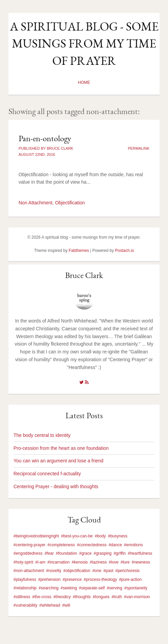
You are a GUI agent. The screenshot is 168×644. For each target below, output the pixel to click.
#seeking (69, 588)
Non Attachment (36, 203)
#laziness (98, 562)
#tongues (101, 597)
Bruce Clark (84, 275)
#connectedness (92, 545)
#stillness (22, 597)
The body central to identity (42, 435)
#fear (49, 553)
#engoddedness (28, 553)
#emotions (133, 545)
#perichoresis (127, 571)
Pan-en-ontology (45, 138)
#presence (72, 579)
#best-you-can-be (77, 536)
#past (108, 571)
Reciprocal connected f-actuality (47, 474)
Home (84, 82)
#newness (141, 562)
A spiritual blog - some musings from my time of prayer (84, 43)
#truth (117, 597)
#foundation (67, 553)
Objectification (70, 203)
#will (66, 605)
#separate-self (92, 588)
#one (97, 571)
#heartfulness (140, 553)
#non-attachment (29, 571)
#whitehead (50, 605)
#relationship (25, 588)
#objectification (77, 571)
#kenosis (80, 562)
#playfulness (25, 579)
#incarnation (59, 562)
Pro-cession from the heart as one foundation (61, 448)
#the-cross (42, 597)
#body (100, 536)
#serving (115, 588)
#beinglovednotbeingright (36, 536)
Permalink (139, 148)
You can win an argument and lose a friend (59, 461)
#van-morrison (137, 597)
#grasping (103, 553)
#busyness (118, 536)
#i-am (40, 562)
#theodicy (62, 597)
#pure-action (130, 579)
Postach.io (125, 251)
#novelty (54, 571)
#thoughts (82, 597)
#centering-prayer (30, 545)
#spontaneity (136, 588)
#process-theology (100, 579)
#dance (115, 545)
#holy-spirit (23, 562)
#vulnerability (25, 605)
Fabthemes (79, 251)
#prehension (49, 579)
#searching (49, 588)
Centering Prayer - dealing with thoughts (56, 486)
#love (114, 562)
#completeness (61, 545)
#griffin (120, 553)
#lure (125, 562)
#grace (85, 553)
